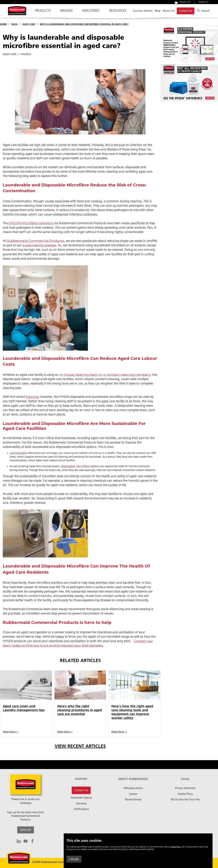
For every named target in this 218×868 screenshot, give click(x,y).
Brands (66, 12)
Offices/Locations (133, 788)
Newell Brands (133, 800)
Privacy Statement (185, 788)
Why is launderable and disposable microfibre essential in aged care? (84, 24)
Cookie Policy (185, 794)
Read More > (11, 732)
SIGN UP (26, 830)
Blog (158, 11)
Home (3, 24)
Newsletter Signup (81, 798)
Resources (118, 12)
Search (203, 10)
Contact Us (203, 2)
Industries (91, 12)
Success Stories (143, 11)
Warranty (81, 804)
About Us (169, 11)
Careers (133, 794)
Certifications (81, 809)
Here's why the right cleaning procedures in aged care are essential (80, 710)
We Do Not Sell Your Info (185, 800)
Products (43, 12)
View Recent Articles (80, 746)
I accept (158, 859)
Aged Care (29, 24)
